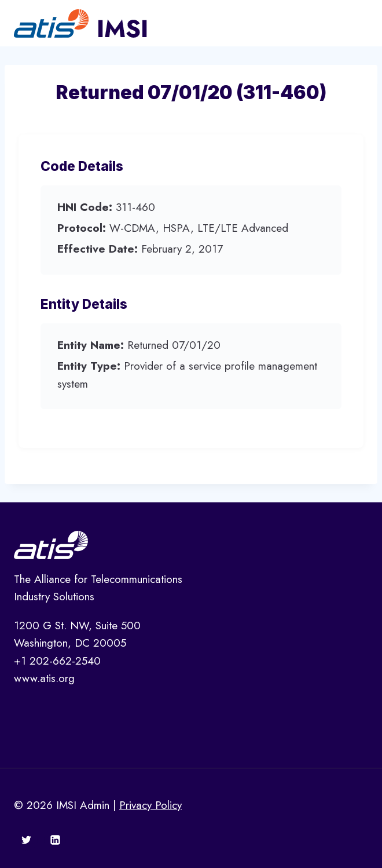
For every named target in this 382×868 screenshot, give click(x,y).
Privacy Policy (150, 805)
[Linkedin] (55, 840)
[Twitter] (27, 840)
